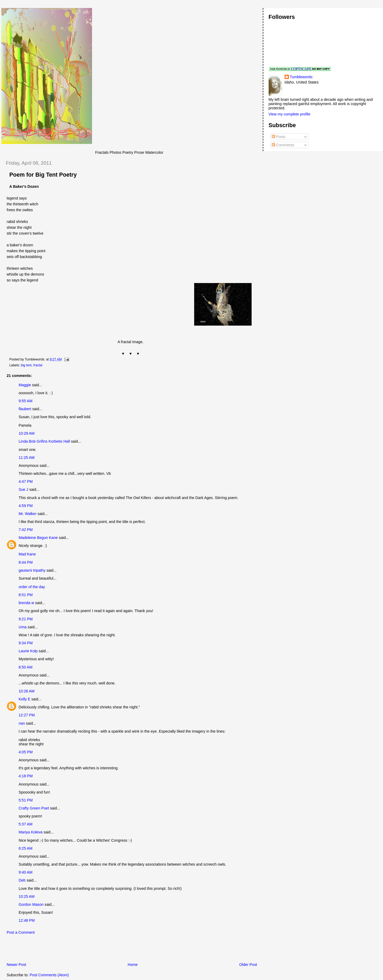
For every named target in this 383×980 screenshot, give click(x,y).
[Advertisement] (64, 950)
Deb (22, 880)
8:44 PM (26, 562)
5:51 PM (26, 800)
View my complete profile (290, 114)
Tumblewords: (302, 77)
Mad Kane (27, 554)
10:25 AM (27, 896)
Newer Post (16, 965)
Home (133, 965)
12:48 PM (27, 920)
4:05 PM (26, 752)
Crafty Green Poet (34, 808)
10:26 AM (27, 691)
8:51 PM (26, 595)
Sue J (23, 489)
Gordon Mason (31, 904)
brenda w (26, 603)
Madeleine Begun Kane (38, 538)
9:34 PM (26, 643)
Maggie (25, 385)
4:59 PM (26, 506)
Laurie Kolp (28, 651)
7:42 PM (26, 530)
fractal (38, 365)
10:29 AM (27, 433)
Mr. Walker (28, 514)
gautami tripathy (32, 570)
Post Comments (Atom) (49, 975)
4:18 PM (26, 776)
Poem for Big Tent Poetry (43, 175)
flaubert (25, 409)
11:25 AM (27, 458)
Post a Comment (21, 932)
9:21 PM (26, 619)
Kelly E (24, 699)
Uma (23, 627)
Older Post (248, 965)
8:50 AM (26, 667)
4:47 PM (26, 481)
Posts (279, 137)
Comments (283, 145)
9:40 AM (26, 872)
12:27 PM (27, 715)
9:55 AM (26, 401)
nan (22, 723)
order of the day (32, 587)
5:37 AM (26, 824)
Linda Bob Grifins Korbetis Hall (44, 441)
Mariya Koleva (31, 832)
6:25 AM (26, 848)
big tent (26, 365)
